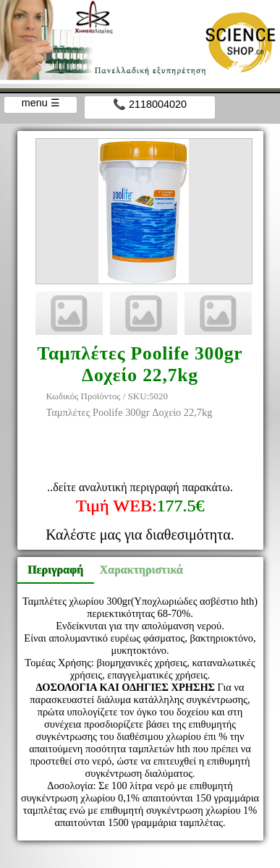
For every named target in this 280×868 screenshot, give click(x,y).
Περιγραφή (55, 570)
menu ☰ (41, 103)
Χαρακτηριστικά (135, 570)
